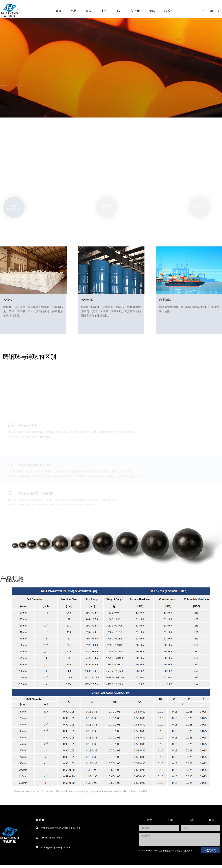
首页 (58, 11)
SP (219, 11)
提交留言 (211, 853)
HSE (119, 11)
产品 (73, 11)
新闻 (152, 11)
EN (211, 11)
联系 (167, 11)
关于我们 (137, 11)
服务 (88, 11)
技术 (104, 11)
